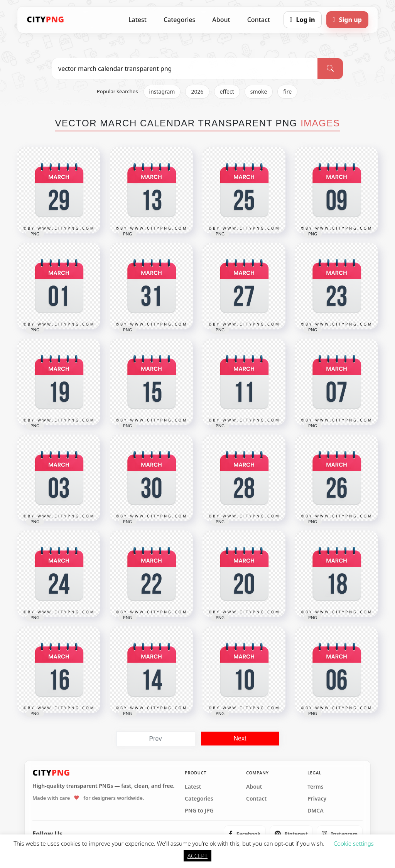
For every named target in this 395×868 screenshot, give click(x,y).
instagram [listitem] (162, 92)
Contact (259, 20)
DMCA (316, 811)
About (221, 20)
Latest (138, 20)
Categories (179, 20)
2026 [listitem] (197, 92)
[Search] (330, 69)
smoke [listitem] (259, 92)
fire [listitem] (287, 92)
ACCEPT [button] (197, 856)
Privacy (317, 799)
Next (240, 738)
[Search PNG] (185, 69)
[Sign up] (347, 20)
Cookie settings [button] (354, 843)
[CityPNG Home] (46, 20)
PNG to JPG (199, 811)
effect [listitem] (227, 92)
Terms (316, 787)
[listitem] (245, 834)
